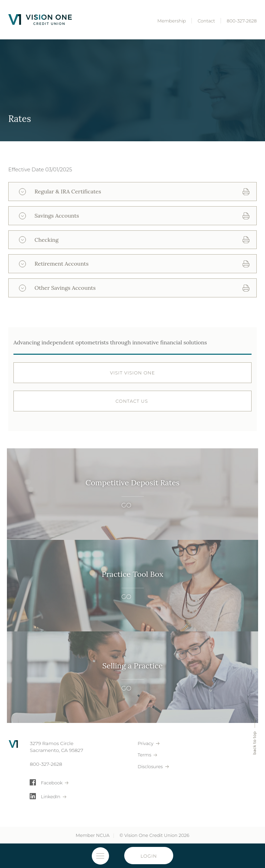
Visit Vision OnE (132, 373)
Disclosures (150, 766)
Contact (207, 21)
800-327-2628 (242, 21)
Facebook (52, 783)
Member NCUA (92, 835)
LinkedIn (51, 797)
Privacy (146, 743)
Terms (144, 755)
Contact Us (132, 401)
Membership (172, 21)
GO (126, 505)
